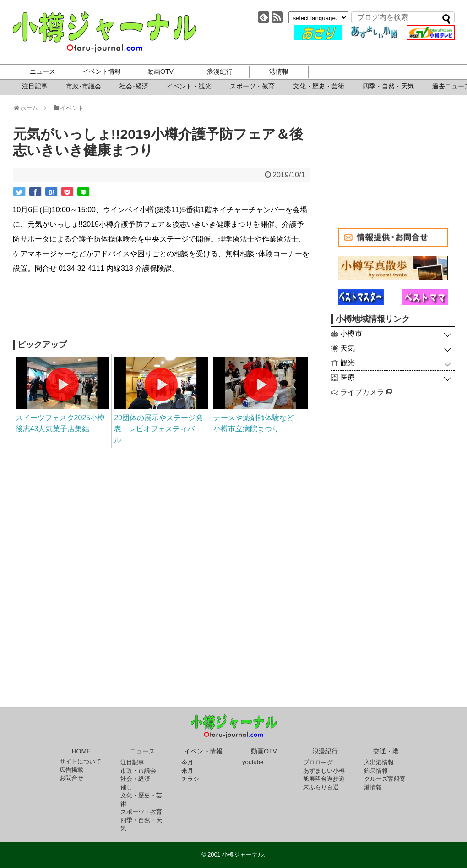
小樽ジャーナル (105, 32)
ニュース (43, 71)
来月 (187, 771)
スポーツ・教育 (252, 86)
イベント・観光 (189, 86)
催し (126, 787)
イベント (68, 108)
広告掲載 (71, 770)
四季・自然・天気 (388, 86)
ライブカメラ (366, 392)
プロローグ (318, 762)
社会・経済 (135, 779)
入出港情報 (379, 762)
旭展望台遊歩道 (324, 779)
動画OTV (160, 71)
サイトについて (80, 761)
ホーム (29, 108)
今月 (187, 762)
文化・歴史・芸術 (319, 86)
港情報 (279, 71)
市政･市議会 (84, 86)
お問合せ (71, 778)
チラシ (190, 779)
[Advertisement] (162, 308)
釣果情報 (376, 771)
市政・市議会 (138, 771)
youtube (253, 762)
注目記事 (35, 86)
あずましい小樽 (324, 771)
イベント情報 (102, 71)
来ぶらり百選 (321, 787)
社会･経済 (134, 86)
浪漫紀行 (220, 71)
